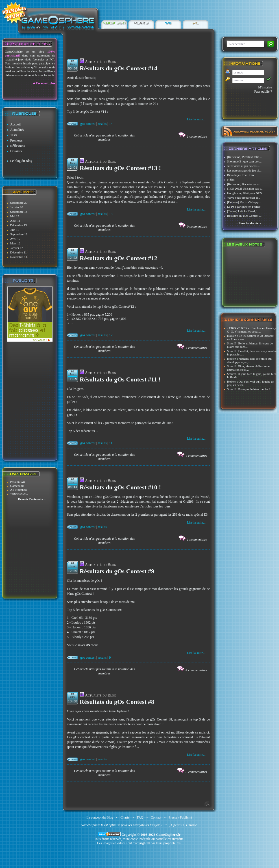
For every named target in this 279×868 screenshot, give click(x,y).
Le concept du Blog (100, 817)
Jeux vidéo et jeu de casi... (243, 166)
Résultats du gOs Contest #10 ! (120, 487)
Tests (14, 135)
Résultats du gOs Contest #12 (118, 258)
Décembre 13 (18, 225)
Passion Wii (18, 482)
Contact (156, 817)
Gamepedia (17, 486)
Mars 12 (15, 243)
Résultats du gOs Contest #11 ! (120, 379)
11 (111, 443)
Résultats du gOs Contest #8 (117, 702)
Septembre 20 (19, 203)
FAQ (140, 817)
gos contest (88, 124)
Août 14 (15, 221)
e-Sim (231, 179)
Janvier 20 (17, 207)
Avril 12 (15, 239)
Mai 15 (15, 216)
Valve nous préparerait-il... (244, 198)
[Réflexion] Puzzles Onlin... (244, 157)
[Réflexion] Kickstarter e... (244, 184)
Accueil (15, 124)
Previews (16, 140)
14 (111, 124)
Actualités (17, 130)
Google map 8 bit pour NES (244, 193)
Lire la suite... (196, 119)
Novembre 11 (19, 257)
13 (111, 214)
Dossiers (16, 151)
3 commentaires (196, 772)
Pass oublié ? (263, 92)
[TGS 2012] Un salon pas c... (245, 188)
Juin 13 (15, 230)
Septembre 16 (19, 212)
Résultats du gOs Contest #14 (118, 68)
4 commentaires (196, 348)
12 (111, 335)
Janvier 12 (17, 248)
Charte (125, 817)
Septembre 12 (19, 234)
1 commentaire (197, 136)
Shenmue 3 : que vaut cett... (244, 161)
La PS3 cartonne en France (244, 207)
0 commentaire (197, 227)
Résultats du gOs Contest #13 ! (120, 168)
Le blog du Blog (21, 161)
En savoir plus (46, 83)
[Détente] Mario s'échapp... (244, 202)
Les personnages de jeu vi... (244, 170)
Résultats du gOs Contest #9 (117, 571)
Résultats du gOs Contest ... (244, 216)
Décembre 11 (18, 252)
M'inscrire (265, 87)
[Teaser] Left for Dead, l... (243, 211)
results (102, 124)
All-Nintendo (18, 490)
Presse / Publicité (180, 817)
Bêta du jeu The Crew (241, 175)
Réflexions (18, 146)
